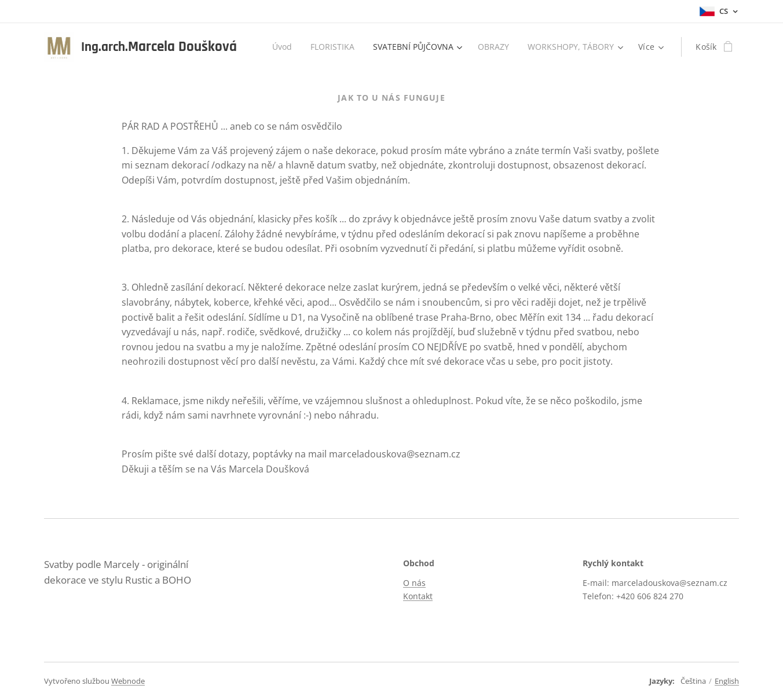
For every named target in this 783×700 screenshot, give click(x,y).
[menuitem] (277, 47)
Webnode (128, 681)
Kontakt (418, 596)
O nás (414, 583)
